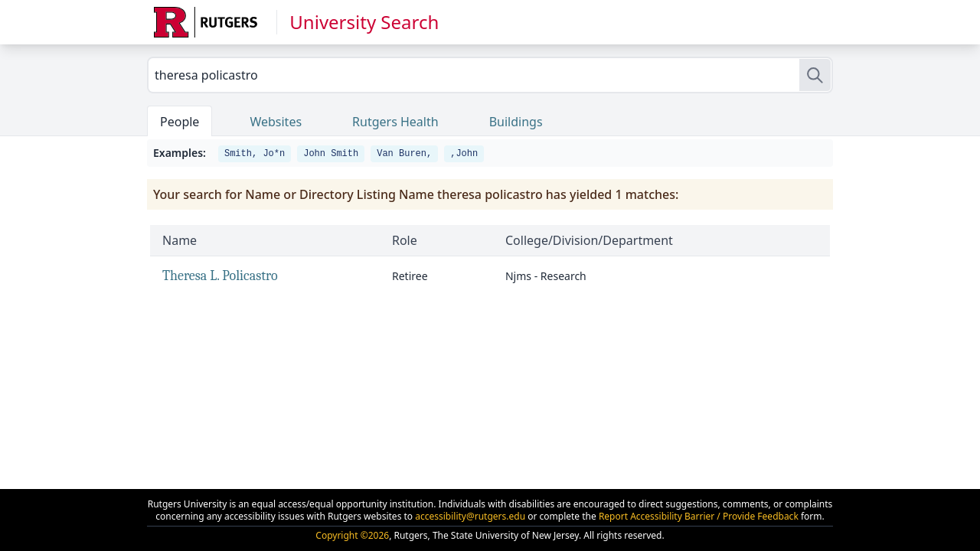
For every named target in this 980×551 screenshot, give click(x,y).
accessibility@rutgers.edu (470, 516)
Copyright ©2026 (352, 535)
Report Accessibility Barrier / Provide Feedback (699, 516)
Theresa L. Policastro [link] (220, 276)
